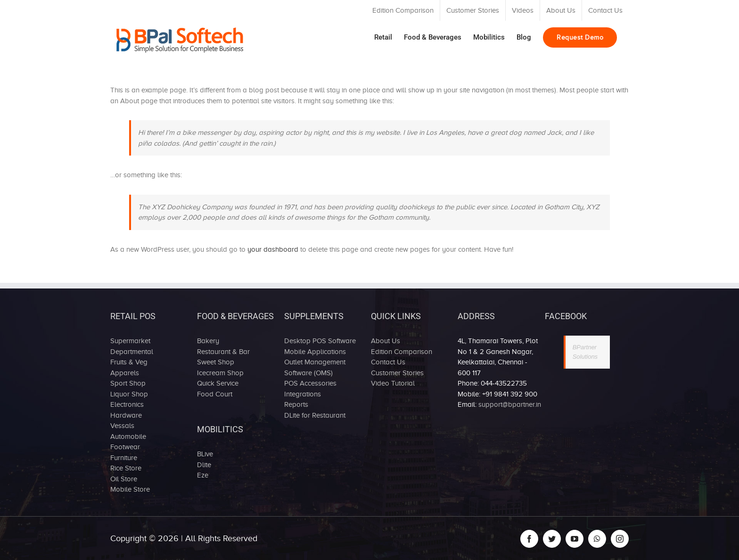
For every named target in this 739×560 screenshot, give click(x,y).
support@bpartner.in (510, 404)
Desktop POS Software (320, 341)
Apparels (125, 373)
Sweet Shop (216, 362)
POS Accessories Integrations (310, 389)
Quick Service (218, 383)
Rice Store (126, 468)
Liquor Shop (129, 394)
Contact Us (388, 362)
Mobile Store (130, 489)
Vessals (122, 426)
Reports (296, 404)
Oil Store (124, 479)
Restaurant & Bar (223, 352)
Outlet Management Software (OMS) (315, 367)
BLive (205, 454)
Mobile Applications (315, 352)
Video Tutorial (393, 383)
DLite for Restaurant (315, 415)
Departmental (132, 352)
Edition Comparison (402, 352)
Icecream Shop (220, 373)
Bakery (208, 341)
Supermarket (130, 341)
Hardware (126, 415)
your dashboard (273, 249)
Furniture (124, 458)
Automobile (128, 436)
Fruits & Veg (129, 362)
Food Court (215, 394)
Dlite (204, 465)
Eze (203, 475)
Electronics (127, 404)
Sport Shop (128, 383)
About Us (386, 341)
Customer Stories (397, 373)
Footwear (125, 447)
